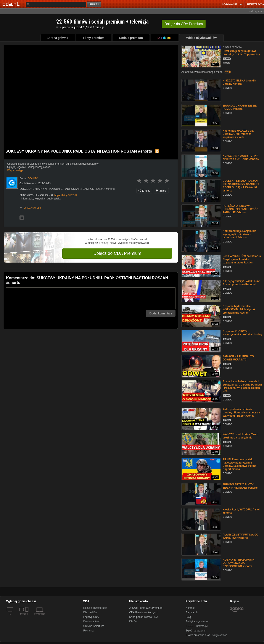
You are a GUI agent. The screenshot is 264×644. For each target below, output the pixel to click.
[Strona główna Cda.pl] (12, 4)
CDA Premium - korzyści (143, 612)
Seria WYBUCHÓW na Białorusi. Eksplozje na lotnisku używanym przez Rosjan (242, 259)
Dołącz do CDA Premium (117, 253)
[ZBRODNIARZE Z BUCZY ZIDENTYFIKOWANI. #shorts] (201, 494)
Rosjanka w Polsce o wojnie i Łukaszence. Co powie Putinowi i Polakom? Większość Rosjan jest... (242, 386)
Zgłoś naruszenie (196, 631)
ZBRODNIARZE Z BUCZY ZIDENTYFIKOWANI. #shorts (240, 486)
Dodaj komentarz (161, 313)
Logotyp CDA (91, 617)
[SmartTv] (27, 616)
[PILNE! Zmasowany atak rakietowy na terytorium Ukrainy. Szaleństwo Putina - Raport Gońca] (201, 469)
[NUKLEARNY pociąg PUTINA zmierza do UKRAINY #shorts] (201, 165)
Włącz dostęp (15, 170)
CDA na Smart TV (94, 626)
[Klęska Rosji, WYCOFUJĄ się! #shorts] (201, 519)
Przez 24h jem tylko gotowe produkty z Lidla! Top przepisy (241, 53)
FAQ (188, 617)
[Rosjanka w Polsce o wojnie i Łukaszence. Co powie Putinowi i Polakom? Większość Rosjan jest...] (201, 391)
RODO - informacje (197, 626)
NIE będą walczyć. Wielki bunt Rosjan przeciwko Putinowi (241, 283)
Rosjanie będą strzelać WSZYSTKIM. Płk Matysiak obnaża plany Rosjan (239, 309)
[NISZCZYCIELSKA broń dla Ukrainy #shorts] (201, 90)
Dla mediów (90, 612)
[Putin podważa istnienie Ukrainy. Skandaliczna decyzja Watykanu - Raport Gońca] (201, 419)
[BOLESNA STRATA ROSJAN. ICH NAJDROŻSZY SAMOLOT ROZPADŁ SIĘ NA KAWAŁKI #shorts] (201, 190)
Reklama (88, 631)
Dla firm (134, 622)
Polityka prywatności (197, 622)
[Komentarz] (91, 298)
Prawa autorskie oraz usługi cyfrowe (206, 635)
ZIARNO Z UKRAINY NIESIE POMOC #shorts (240, 107)
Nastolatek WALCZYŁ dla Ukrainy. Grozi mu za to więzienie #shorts (238, 134)
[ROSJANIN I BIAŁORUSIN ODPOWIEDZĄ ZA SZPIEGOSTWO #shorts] (201, 569)
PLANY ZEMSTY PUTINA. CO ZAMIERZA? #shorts (241, 536)
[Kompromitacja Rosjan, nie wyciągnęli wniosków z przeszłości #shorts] (201, 240)
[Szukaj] (56, 4)
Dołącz (184, 24)
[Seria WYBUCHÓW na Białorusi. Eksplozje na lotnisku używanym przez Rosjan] (201, 265)
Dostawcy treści (92, 622)
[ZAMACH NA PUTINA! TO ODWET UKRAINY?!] (201, 366)
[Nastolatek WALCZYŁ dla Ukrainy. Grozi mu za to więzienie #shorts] (201, 140)
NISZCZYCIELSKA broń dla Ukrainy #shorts (239, 82)
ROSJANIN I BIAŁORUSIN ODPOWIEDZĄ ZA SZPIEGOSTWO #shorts (239, 563)
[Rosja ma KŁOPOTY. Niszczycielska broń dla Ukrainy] (201, 341)
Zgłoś (161, 191)
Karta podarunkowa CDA (144, 617)
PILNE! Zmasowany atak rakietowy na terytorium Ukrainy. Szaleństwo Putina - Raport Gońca (240, 464)
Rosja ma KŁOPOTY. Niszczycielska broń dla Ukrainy (242, 333)
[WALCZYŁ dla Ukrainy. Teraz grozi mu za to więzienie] (201, 444)
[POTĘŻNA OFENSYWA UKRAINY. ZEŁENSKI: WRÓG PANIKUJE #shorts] (201, 215)
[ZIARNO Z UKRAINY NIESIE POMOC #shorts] (201, 115)
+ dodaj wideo (257, 11)
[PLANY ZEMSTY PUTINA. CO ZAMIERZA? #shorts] (201, 544)
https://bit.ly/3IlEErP (66, 195)
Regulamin (192, 612)
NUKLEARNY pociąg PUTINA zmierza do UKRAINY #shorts (241, 157)
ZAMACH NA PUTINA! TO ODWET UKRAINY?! (238, 358)
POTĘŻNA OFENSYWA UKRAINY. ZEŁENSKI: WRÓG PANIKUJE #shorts (241, 209)
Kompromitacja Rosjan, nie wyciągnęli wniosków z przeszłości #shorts (239, 234)
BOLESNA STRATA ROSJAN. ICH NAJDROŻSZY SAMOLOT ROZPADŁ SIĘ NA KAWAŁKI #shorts (241, 186)
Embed (144, 191)
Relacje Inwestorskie (95, 608)
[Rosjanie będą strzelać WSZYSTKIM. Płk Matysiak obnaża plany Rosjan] (201, 316)
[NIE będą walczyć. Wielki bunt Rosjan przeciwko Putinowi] (201, 291)
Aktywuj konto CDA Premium (146, 608)
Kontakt (190, 608)
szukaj (94, 4)
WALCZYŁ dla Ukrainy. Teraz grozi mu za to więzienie (240, 436)
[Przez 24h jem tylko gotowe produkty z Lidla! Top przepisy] (201, 56)
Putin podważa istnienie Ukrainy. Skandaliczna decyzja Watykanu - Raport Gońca (241, 413)
